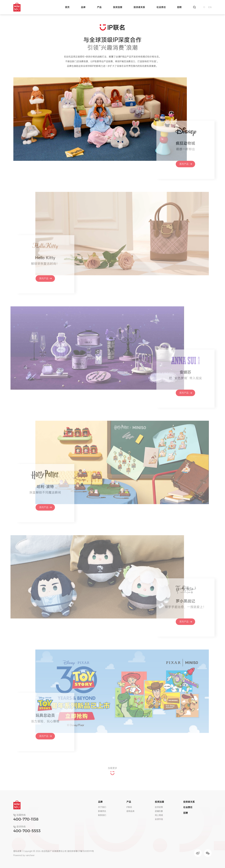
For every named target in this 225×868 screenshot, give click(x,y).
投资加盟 (118, 7)
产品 (99, 7)
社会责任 (161, 7)
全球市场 (159, 819)
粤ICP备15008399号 (85, 851)
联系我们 (102, 815)
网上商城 (159, 815)
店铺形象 (159, 811)
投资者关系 (139, 7)
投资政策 (159, 807)
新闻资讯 (102, 811)
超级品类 (130, 811)
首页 (67, 7)
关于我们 (102, 807)
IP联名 (129, 807)
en (210, 7)
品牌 (83, 7)
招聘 (179, 7)
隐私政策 (17, 851)
